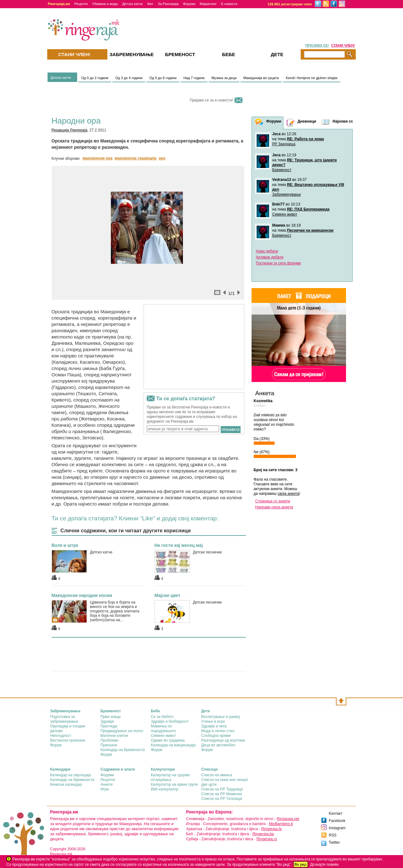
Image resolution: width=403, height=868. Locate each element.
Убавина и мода (105, 4)
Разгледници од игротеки (223, 740)
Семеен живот (285, 214)
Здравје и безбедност (170, 721)
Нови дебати (267, 251)
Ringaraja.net (288, 819)
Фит (150, 4)
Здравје (107, 721)
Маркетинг (208, 4)
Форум (56, 745)
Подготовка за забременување (64, 719)
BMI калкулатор (165, 789)
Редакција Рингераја (70, 130)
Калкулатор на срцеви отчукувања (170, 777)
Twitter (334, 842)
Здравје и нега (214, 726)
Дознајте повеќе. (325, 865)
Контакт (335, 813)
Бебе (229, 54)
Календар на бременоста (123, 750)
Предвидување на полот (122, 731)
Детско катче (133, 4)
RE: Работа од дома (305, 139)
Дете (277, 54)
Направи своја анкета (274, 507)
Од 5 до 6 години (163, 78)
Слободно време (216, 736)
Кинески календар (66, 784)
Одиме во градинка (168, 740)
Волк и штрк (65, 545)
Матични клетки (114, 736)
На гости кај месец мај (179, 545)
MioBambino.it (281, 824)
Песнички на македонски (310, 230)
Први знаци (111, 717)
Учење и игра (213, 721)
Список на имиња (217, 775)
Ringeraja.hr (272, 829)
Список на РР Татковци (222, 799)
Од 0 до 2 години (95, 78)
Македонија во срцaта (261, 78)
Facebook (337, 821)
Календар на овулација (70, 775)
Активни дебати (270, 257)
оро (162, 158)
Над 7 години (194, 78)
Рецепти (81, 4)
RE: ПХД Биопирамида (308, 209)
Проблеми (109, 740)
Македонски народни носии (82, 595)
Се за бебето (162, 717)
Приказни (109, 745)
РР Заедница (284, 144)
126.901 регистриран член (290, 4)
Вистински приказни (68, 740)
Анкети (107, 784)
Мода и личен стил (218, 731)
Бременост (282, 170)
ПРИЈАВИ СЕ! (317, 45)
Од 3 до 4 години (129, 78)
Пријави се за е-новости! (212, 100)
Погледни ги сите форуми (278, 263)
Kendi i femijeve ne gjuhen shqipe (312, 78)
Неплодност (61, 736)
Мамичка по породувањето (163, 729)
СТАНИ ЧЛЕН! (343, 45)
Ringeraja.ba (263, 834)
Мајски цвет (167, 595)
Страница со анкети (273, 501)
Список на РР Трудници (222, 789)
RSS (333, 835)
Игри (105, 789)
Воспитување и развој (221, 717)
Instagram (337, 828)
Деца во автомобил (218, 745)
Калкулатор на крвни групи (174, 784)
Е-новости (229, 4)
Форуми (189, 4)
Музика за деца (224, 78)
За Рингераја (168, 4)
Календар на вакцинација (173, 745)
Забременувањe (132, 54)
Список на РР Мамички (221, 794)
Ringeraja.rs (267, 839)
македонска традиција (136, 158)
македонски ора (97, 158)
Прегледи (109, 726)
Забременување (287, 194)
